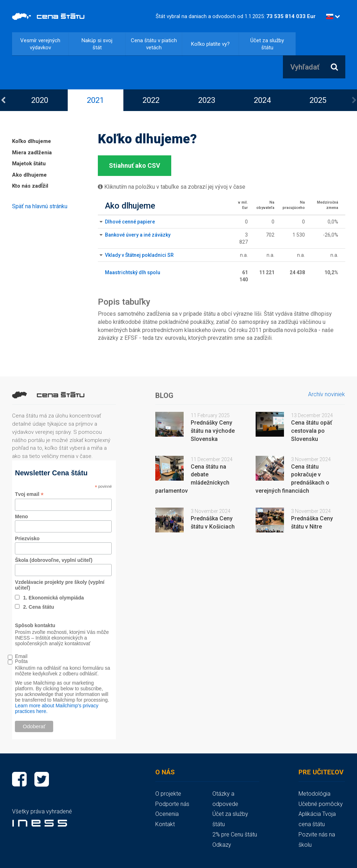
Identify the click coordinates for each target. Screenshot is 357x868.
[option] (40, 100)
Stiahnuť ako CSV (135, 165)
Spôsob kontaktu (35, 625)
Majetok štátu (29, 164)
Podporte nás (172, 804)
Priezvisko (27, 538)
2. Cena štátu (38, 607)
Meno (21, 516)
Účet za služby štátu (267, 44)
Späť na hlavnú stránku (40, 206)
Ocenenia (167, 814)
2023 (207, 100)
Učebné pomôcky (321, 804)
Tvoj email (29, 494)
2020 (40, 100)
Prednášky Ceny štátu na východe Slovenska (213, 431)
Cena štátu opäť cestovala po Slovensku (312, 431)
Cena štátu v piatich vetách (154, 44)
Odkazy (222, 845)
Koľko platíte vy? (210, 44)
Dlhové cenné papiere (130, 222)
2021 (95, 100)
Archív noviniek (327, 394)
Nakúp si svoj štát (97, 44)
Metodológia (314, 794)
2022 (151, 100)
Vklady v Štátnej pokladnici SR (139, 255)
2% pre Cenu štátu (235, 834)
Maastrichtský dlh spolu (133, 272)
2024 (262, 100)
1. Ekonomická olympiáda (53, 598)
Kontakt (165, 824)
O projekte (168, 794)
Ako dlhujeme (29, 175)
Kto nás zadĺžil (30, 186)
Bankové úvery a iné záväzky (138, 235)
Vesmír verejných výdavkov (40, 44)
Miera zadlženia (32, 153)
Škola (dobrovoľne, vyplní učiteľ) (54, 560)
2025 (318, 100)
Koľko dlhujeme (32, 141)
